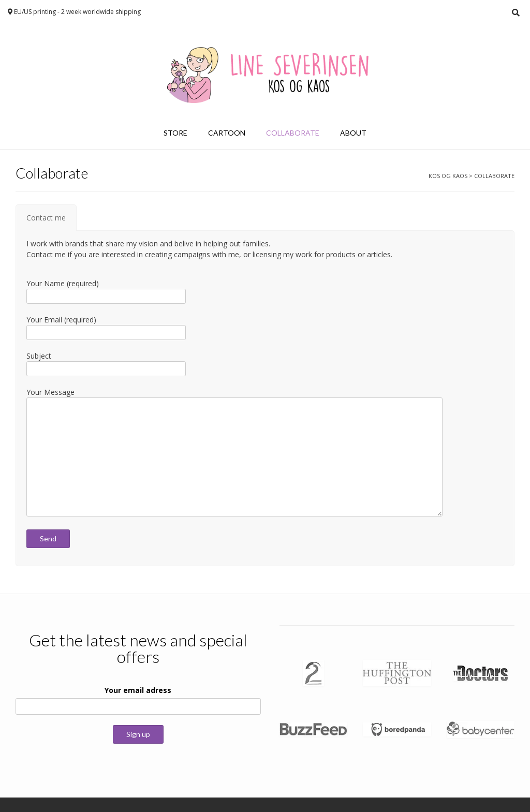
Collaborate (293, 133)
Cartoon (227, 133)
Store (175, 133)
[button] (313, 673)
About (353, 133)
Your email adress (138, 690)
